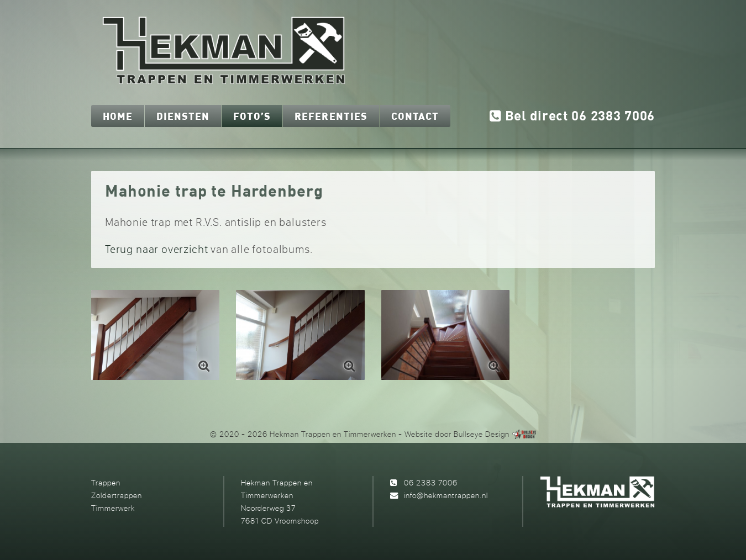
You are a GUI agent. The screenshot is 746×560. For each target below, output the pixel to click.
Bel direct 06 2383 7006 (572, 117)
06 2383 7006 (431, 482)
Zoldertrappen (117, 495)
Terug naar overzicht (156, 249)
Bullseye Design (482, 434)
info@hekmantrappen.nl (446, 495)
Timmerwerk (113, 508)
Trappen (106, 482)
